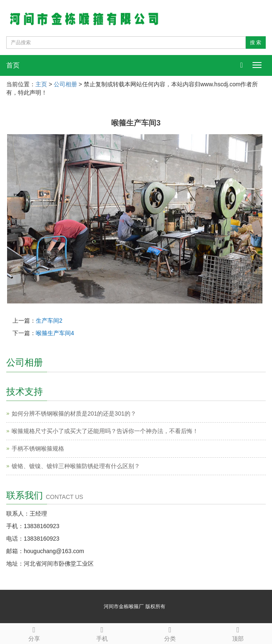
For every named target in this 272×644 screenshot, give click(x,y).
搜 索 (256, 43)
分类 (170, 633)
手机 (102, 633)
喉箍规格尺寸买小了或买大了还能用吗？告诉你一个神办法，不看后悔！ (105, 431)
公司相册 (65, 84)
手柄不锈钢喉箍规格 (38, 449)
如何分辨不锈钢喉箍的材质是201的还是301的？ (74, 413)
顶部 (238, 633)
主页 (41, 84)
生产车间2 (49, 321)
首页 (13, 65)
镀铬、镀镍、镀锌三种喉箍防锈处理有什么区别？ (76, 466)
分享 (34, 633)
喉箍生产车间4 (55, 333)
